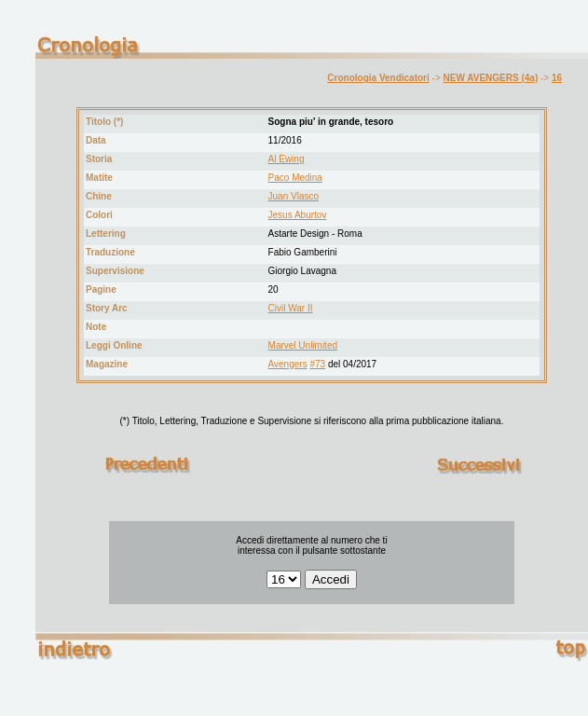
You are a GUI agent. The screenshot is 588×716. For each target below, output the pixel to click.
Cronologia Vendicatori (378, 78)
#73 (317, 364)
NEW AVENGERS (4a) (491, 78)
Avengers (288, 364)
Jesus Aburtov (298, 215)
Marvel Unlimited (303, 345)
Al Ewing (287, 159)
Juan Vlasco (294, 196)
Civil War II (291, 308)
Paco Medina (295, 178)
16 (557, 78)
